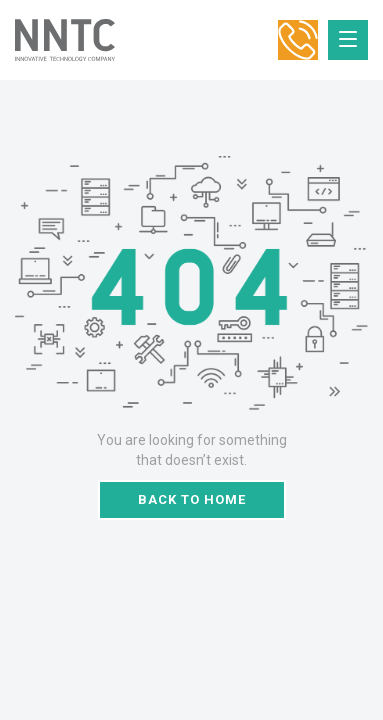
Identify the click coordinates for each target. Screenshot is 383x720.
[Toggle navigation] (348, 40)
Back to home (192, 499)
